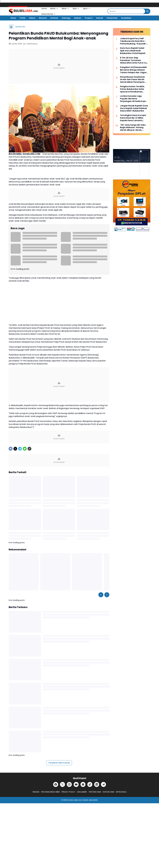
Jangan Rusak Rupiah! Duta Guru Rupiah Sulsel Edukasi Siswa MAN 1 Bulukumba (134, 108)
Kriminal (54, 18)
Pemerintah (112, 18)
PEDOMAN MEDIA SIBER (50, 792)
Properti (89, 18)
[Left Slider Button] (101, 595)
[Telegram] (20, 449)
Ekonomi (43, 18)
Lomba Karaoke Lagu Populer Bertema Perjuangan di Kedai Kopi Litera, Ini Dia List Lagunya (133, 99)
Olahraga (66, 18)
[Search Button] (148, 11)
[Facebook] (11, 449)
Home (44, 9)
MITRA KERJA (121, 792)
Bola (76, 9)
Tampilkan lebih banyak (59, 763)
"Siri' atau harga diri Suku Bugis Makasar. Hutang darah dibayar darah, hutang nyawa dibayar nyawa (133, 128)
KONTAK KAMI (108, 792)
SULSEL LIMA (73, 800)
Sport (87, 9)
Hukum (32, 18)
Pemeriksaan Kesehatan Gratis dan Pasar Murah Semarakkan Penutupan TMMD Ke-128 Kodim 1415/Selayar (132, 80)
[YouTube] (76, 784)
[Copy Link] (29, 449)
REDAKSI (36, 792)
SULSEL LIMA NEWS (90, 800)
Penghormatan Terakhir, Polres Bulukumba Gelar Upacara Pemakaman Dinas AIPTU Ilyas (132, 89)
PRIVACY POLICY (68, 792)
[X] (15, 449)
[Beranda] (11, 27)
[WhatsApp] (25, 449)
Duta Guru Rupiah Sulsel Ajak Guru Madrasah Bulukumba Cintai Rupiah (133, 51)
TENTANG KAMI (95, 792)
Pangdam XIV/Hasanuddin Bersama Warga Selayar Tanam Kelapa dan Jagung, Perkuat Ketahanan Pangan (134, 70)
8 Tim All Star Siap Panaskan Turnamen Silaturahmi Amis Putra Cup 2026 (134, 60)
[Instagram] (69, 784)
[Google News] (83, 784)
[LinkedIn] (97, 784)
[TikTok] (90, 784)
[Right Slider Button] (107, 595)
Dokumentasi (49, 14)
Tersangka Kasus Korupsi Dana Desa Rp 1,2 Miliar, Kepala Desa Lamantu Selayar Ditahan (133, 118)
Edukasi (78, 18)
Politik (22, 18)
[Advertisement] (59, 66)
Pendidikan (126, 18)
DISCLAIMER (82, 792)
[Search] (126, 11)
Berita (54, 9)
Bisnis (66, 9)
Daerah (100, 18)
